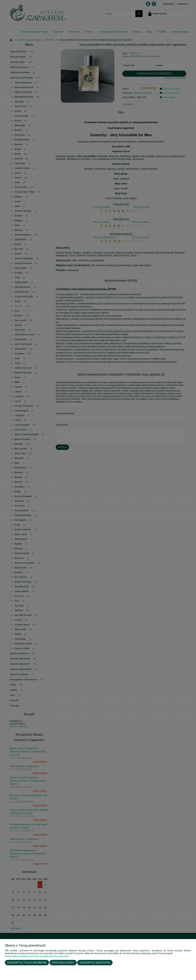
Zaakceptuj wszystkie (95, 963)
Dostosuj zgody (63, 963)
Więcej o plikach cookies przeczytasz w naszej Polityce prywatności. (37, 956)
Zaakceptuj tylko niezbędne (27, 963)
